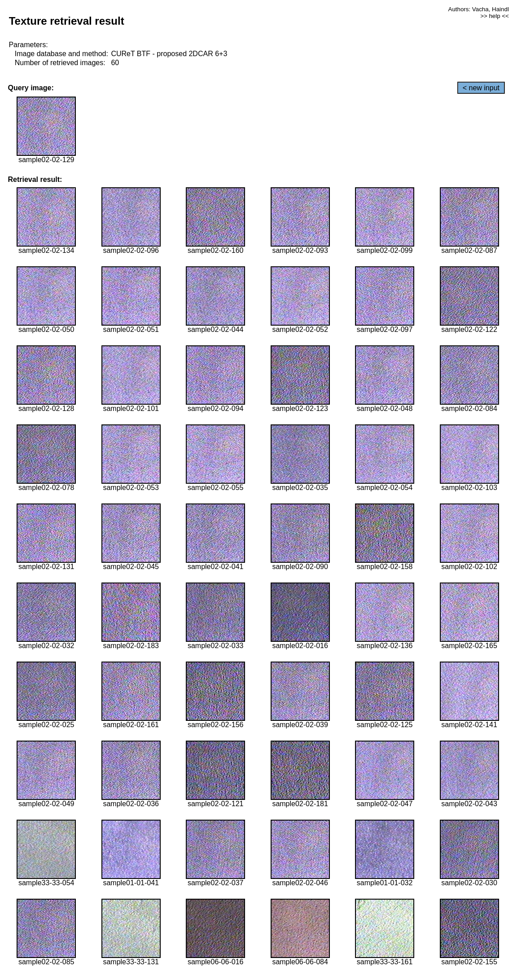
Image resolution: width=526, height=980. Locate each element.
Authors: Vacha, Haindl (479, 9)
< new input (481, 88)
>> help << (495, 16)
